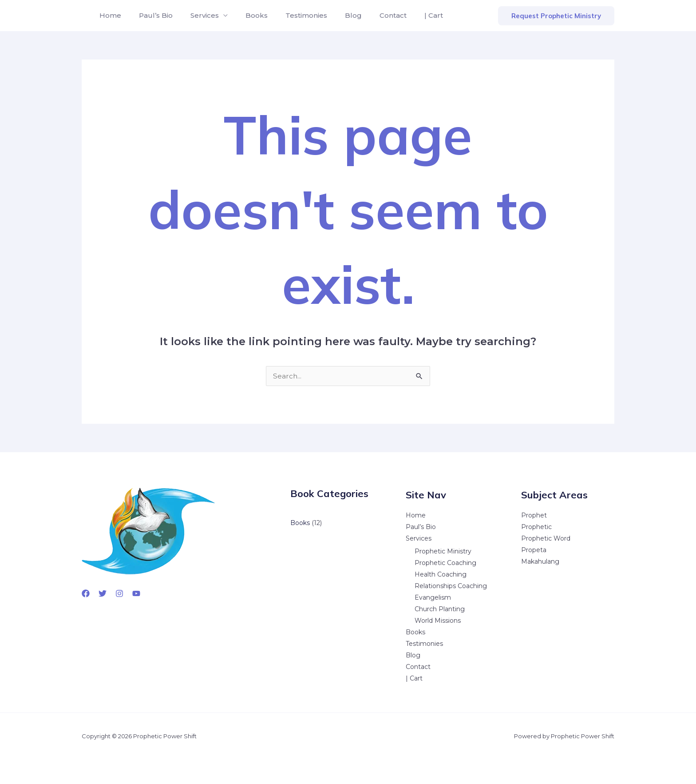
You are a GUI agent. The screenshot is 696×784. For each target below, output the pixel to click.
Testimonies (290, 15)
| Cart (407, 15)
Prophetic (536, 527)
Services (196, 15)
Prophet (534, 515)
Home (109, 15)
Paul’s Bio (150, 15)
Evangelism (433, 597)
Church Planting (440, 609)
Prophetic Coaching (445, 563)
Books (244, 15)
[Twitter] (103, 593)
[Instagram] (119, 593)
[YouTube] (136, 593)
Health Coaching (441, 574)
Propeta (534, 550)
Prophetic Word (546, 538)
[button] (556, 16)
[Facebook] (86, 593)
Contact (370, 15)
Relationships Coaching (451, 586)
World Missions (438, 621)
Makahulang (540, 561)
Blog (334, 15)
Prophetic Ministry (443, 551)
